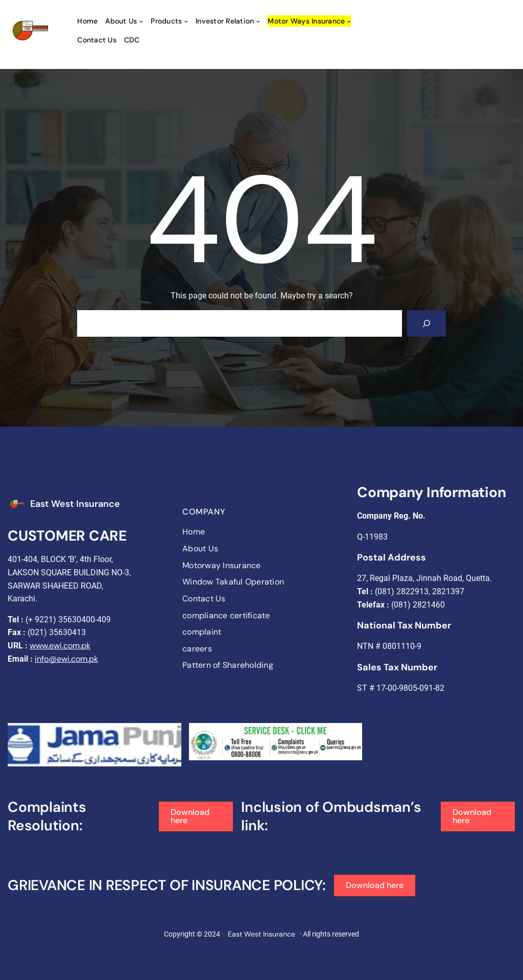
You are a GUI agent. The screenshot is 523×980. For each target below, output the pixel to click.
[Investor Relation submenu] (258, 21)
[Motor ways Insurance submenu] (349, 21)
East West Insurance (75, 504)
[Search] (426, 323)
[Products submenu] (186, 21)
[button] (196, 816)
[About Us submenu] (141, 21)
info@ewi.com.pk (66, 659)
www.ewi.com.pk (60, 646)
